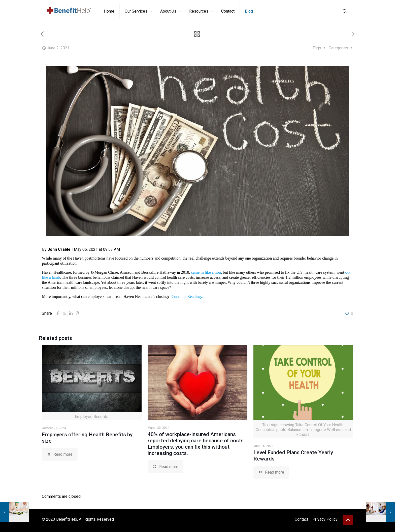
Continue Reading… (188, 296)
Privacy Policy (325, 519)
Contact (301, 519)
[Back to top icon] (348, 520)
